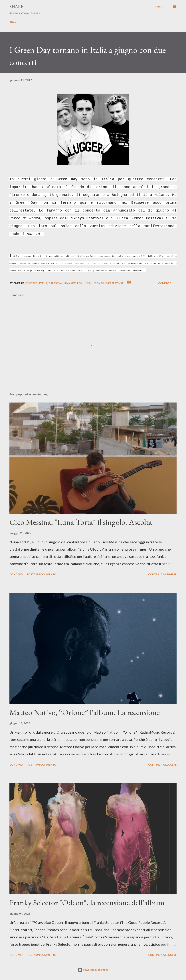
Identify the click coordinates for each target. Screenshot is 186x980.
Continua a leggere (162, 574)
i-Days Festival (74, 283)
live (88, 283)
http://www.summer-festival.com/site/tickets (85, 264)
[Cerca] (159, 7)
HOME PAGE (17, 22)
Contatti (41, 22)
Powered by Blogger (93, 970)
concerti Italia (36, 283)
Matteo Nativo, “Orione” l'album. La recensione (85, 712)
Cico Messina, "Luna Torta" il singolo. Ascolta (81, 522)
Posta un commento (42, 574)
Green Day (55, 283)
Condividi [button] (165, 283)
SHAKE (16, 6)
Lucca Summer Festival (108, 283)
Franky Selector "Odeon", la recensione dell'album (87, 902)
